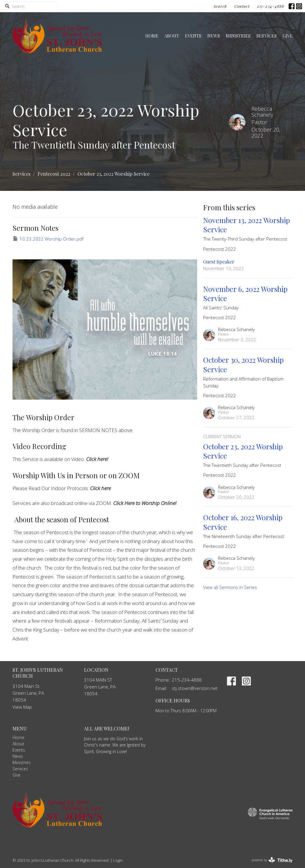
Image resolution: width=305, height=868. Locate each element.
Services (267, 36)
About (172, 36)
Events (193, 36)
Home (152, 36)
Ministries (238, 36)
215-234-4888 (271, 6)
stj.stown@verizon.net (195, 688)
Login (118, 860)
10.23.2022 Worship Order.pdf (48, 239)
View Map (22, 707)
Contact (242, 6)
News (214, 36)
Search (220, 6)
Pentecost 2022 (54, 174)
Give (288, 36)
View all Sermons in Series (230, 587)
